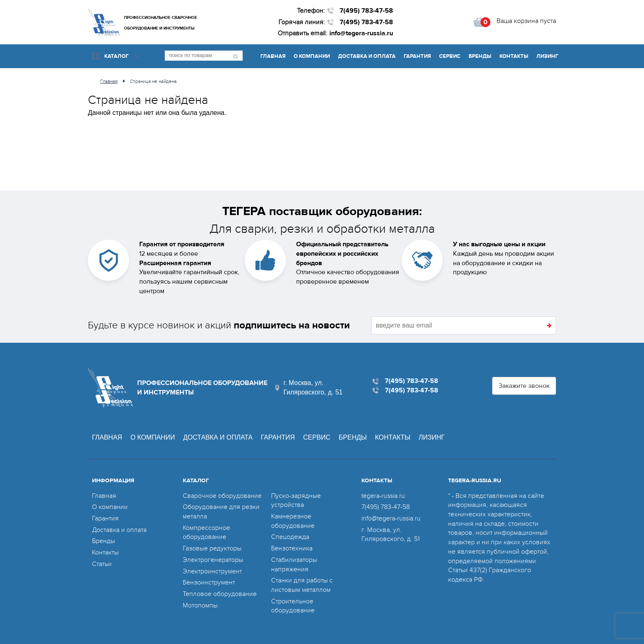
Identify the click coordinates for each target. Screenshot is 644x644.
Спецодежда (290, 537)
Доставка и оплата (367, 56)
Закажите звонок (524, 386)
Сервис (450, 56)
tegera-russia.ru (383, 496)
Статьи (102, 564)
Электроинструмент (212, 571)
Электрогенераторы (213, 560)
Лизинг (547, 56)
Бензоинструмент (209, 582)
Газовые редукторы (212, 548)
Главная (273, 56)
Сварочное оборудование (222, 496)
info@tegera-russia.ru (361, 33)
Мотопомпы (200, 605)
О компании (312, 56)
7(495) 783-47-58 (366, 11)
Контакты (514, 56)
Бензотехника (292, 548)
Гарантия (417, 56)
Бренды (480, 56)
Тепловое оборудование (220, 594)
